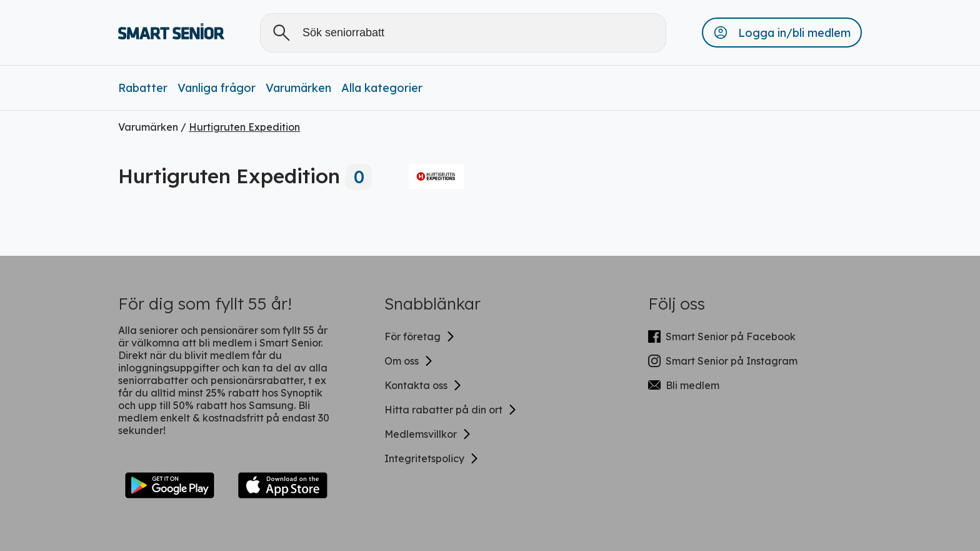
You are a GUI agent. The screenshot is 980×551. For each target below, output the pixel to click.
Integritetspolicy (432, 458)
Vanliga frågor (217, 88)
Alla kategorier (382, 88)
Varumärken (298, 88)
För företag (420, 336)
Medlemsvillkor (428, 434)
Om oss (409, 361)
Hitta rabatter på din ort (451, 410)
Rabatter (143, 88)
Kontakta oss (423, 385)
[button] (782, 33)
